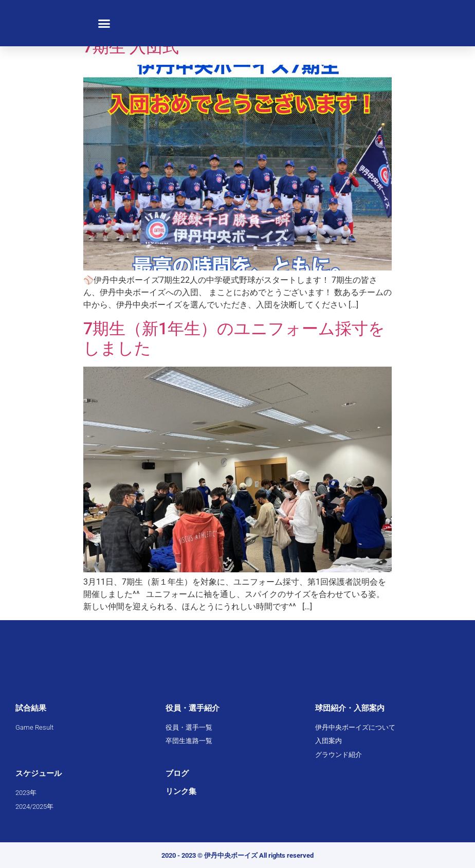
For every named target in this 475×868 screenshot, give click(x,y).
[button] (104, 23)
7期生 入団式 (131, 47)
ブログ (177, 773)
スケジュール (39, 773)
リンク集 (181, 791)
